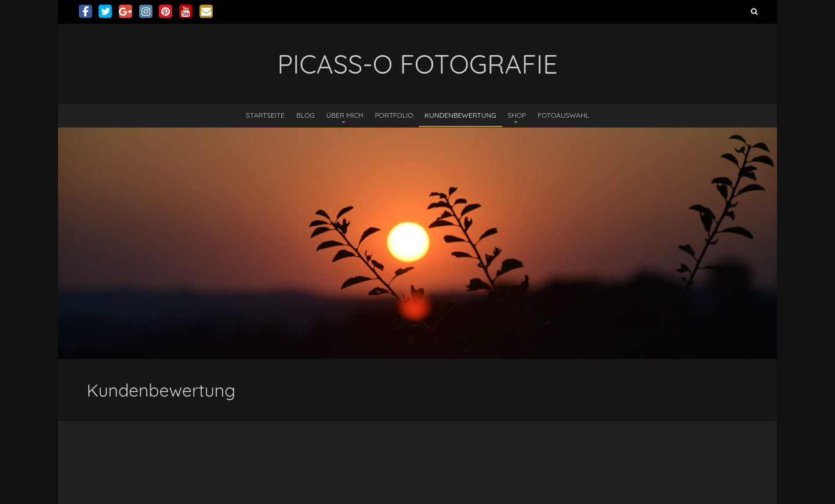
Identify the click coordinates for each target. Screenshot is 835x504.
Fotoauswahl (563, 115)
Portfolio (394, 115)
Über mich (345, 115)
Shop (517, 115)
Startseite (265, 115)
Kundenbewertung (460, 115)
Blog (306, 115)
